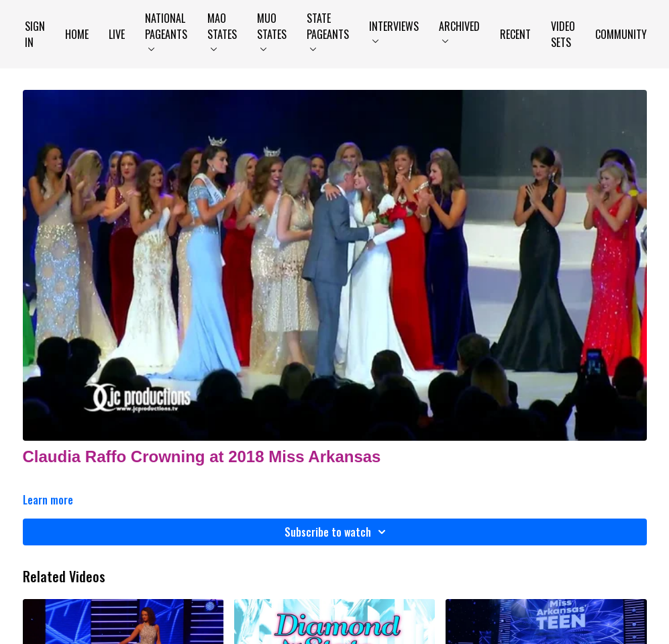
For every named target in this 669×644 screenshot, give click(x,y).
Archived (459, 31)
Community (621, 34)
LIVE (117, 34)
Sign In (35, 34)
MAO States (222, 31)
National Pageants (166, 31)
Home (77, 34)
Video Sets (563, 34)
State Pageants (328, 31)
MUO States (272, 31)
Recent (515, 34)
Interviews (394, 31)
